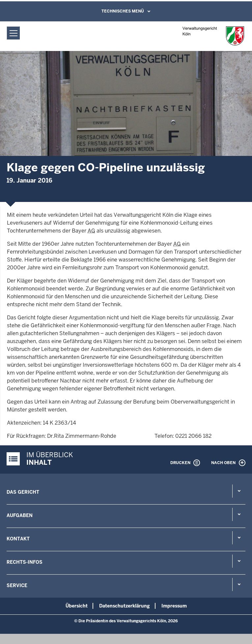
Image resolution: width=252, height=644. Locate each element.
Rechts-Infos (25, 562)
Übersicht (77, 606)
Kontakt (18, 539)
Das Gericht (23, 492)
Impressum (174, 606)
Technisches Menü (123, 11)
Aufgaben (20, 515)
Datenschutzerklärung (125, 606)
